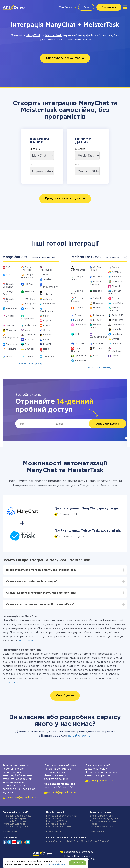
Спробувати (65, 696)
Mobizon (30, 340)
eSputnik (48, 340)
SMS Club (30, 299)
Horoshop (99, 303)
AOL (8, 275)
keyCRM (48, 344)
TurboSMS (30, 325)
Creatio (47, 325)
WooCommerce (99, 337)
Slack (46, 316)
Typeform (117, 320)
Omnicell (30, 349)
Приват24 (80, 356)
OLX (27, 344)
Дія (31, 165)
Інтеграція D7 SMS (56, 821)
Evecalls (48, 335)
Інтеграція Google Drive (16, 827)
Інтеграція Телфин (57, 824)
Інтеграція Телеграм (14, 819)
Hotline (97, 308)
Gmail (9, 357)
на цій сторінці (80, 736)
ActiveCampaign (49, 287)
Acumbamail (47, 294)
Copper (47, 321)
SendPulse (49, 304)
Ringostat (117, 282)
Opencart (30, 357)
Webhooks (31, 335)
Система (35, 149)
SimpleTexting (47, 311)
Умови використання (102, 816)
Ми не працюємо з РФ (103, 827)
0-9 (107, 841)
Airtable (48, 299)
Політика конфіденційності (105, 819)
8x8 (8, 267)
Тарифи (95, 824)
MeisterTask (53, 36)
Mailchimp (12, 330)
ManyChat (33, 36)
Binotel (10, 316)
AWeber (48, 280)
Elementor (81, 325)
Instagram (30, 304)
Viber (28, 330)
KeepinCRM (28, 319)
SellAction (99, 298)
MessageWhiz (10, 338)
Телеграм (49, 357)
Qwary (116, 267)
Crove (47, 330)
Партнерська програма (103, 821)
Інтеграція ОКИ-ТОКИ (58, 827)
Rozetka (29, 292)
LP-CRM (11, 325)
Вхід (86, 7)
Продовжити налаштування (65, 199)
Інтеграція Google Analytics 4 (63, 816)
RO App (29, 284)
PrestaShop (46, 270)
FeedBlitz (11, 349)
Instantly (30, 309)
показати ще (10, 831)
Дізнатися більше (55, 865)
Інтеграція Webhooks (15, 824)
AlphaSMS (12, 309)
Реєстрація (109, 7)
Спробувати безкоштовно (65, 58)
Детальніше (27, 641)
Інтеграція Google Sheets (17, 816)
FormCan (98, 344)
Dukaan (79, 320)
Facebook (12, 344)
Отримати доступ (107, 424)
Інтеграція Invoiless (57, 819)
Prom (46, 275)
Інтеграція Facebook (14, 821)
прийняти (78, 863)
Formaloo (99, 348)
